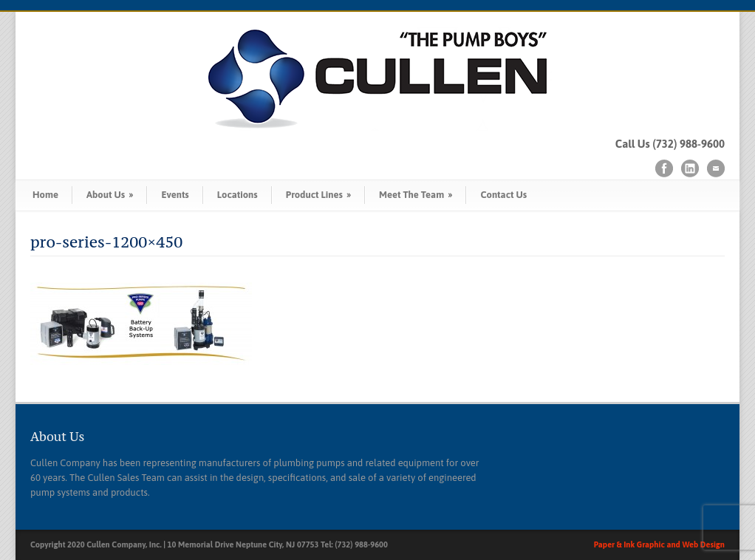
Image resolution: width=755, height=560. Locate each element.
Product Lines (318, 195)
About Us (110, 195)
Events (175, 195)
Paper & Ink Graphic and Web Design (659, 544)
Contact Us (503, 195)
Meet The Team (416, 195)
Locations (238, 195)
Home (45, 195)
